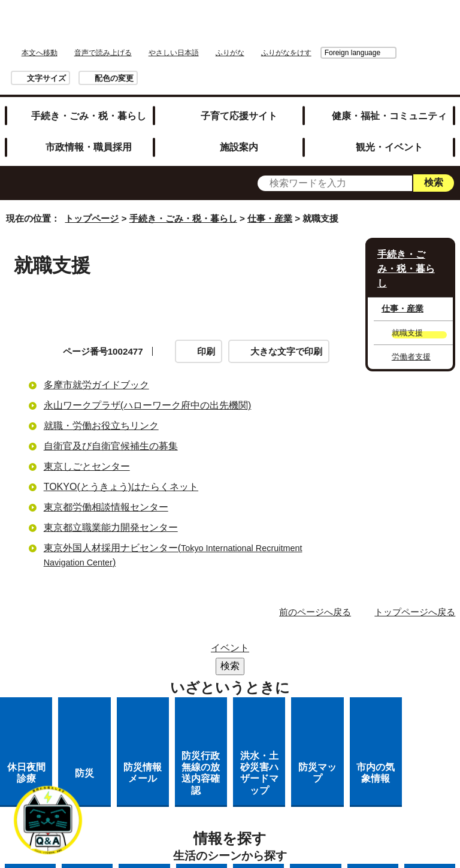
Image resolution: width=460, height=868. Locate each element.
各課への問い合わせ (181, 714)
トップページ (92, 218)
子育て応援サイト (239, 116)
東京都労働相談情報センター (106, 507)
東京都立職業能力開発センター (111, 527)
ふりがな (230, 53)
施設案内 (239, 147)
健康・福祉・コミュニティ (389, 116)
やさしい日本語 (174, 53)
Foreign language (285, 53)
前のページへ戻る (315, 612)
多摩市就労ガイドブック (96, 385)
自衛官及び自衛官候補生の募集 (111, 446)
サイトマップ (210, 651)
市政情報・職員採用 (89, 147)
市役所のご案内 (241, 667)
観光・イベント (389, 147)
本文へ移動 (40, 53)
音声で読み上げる (103, 53)
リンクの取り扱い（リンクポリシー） (241, 683)
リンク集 (281, 651)
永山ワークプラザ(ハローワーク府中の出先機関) (148, 405)
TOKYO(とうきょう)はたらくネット (121, 487)
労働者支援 (411, 357)
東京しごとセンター (87, 466)
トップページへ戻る (415, 612)
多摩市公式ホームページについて (241, 698)
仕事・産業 (270, 218)
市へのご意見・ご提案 (295, 714)
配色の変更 (114, 78)
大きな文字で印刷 (286, 351)
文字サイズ (46, 78)
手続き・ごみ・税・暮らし (89, 116)
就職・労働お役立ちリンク (101, 426)
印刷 (206, 351)
